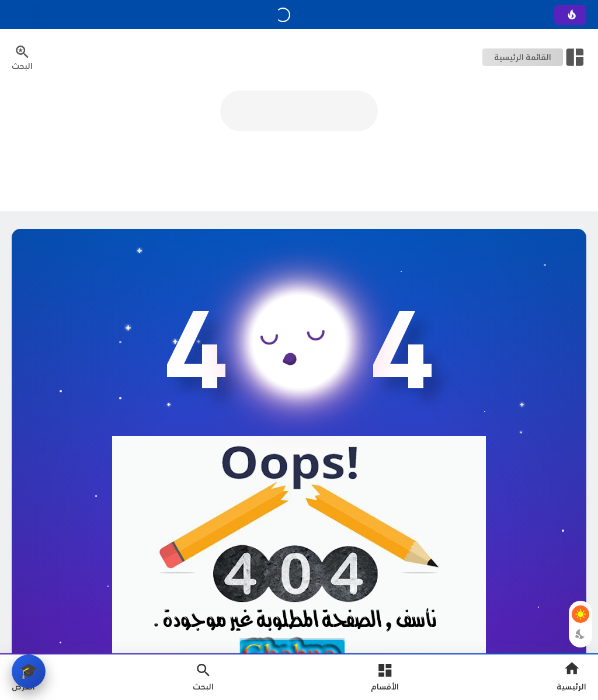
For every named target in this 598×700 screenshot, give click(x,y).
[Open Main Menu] (385, 677)
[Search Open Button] (203, 677)
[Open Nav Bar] (534, 57)
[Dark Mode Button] (580, 634)
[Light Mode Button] (580, 614)
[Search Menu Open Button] (22, 57)
